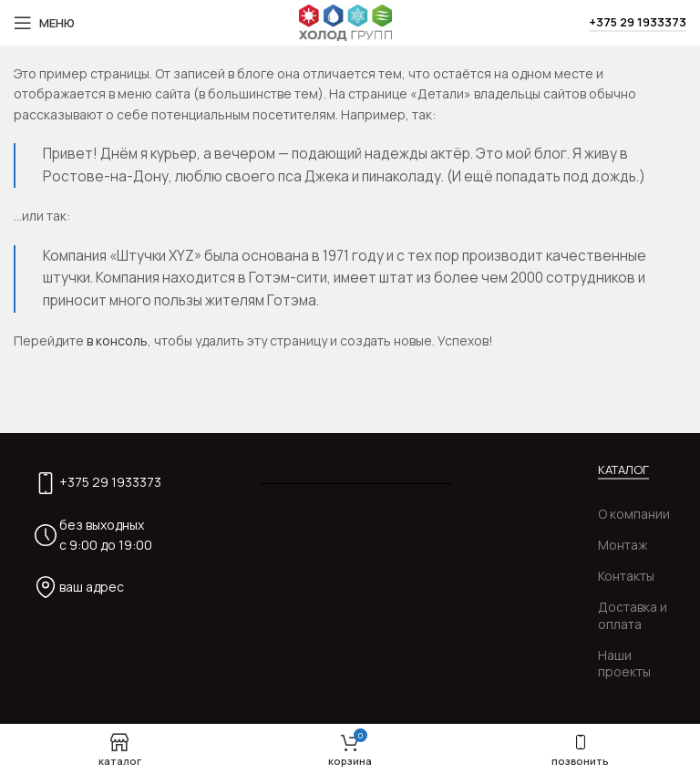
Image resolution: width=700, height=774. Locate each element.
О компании (634, 514)
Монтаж (623, 545)
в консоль (117, 341)
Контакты (626, 576)
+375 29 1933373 (638, 23)
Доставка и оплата (633, 615)
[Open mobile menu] (44, 23)
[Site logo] (345, 21)
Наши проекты (624, 663)
